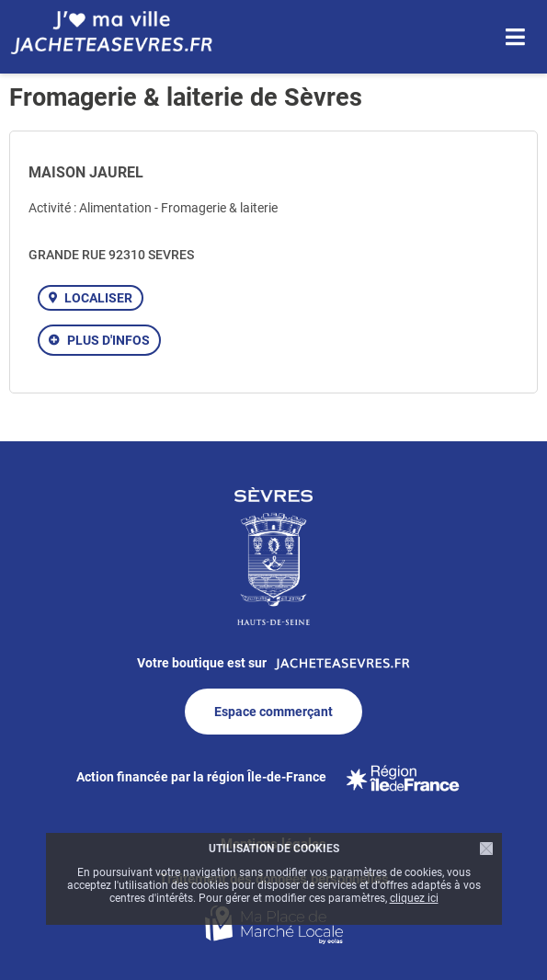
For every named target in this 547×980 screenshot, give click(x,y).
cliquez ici (414, 898)
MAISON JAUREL (86, 172)
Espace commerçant (273, 712)
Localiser (98, 298)
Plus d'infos (108, 340)
